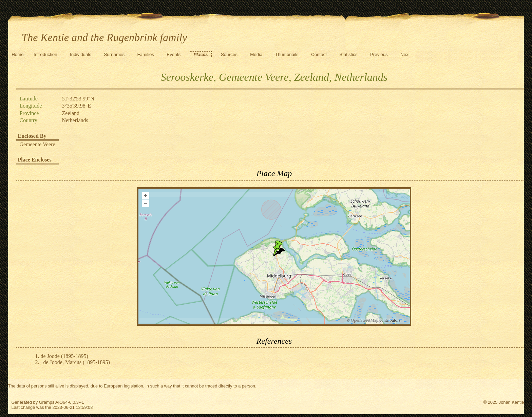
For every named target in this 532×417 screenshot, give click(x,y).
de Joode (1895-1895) (64, 356)
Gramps (47, 402)
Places (201, 54)
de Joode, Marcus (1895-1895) (77, 362)
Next (405, 54)
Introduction (45, 54)
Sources (229, 54)
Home (18, 54)
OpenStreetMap (365, 320)
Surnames (114, 54)
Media (256, 54)
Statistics (348, 54)
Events (174, 54)
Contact (319, 54)
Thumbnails (287, 54)
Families (146, 54)
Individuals (81, 54)
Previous (379, 54)
